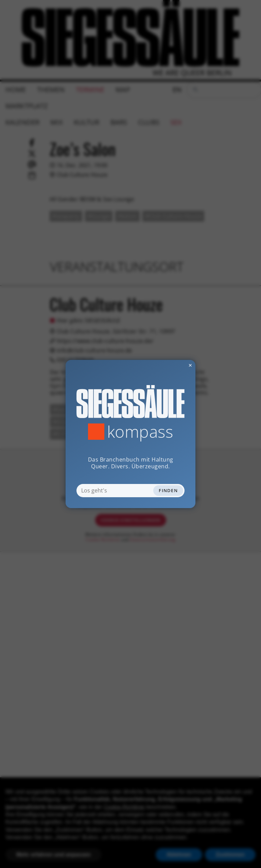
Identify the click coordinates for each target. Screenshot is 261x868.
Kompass (140, 432)
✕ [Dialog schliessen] (174, 365)
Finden (168, 490)
